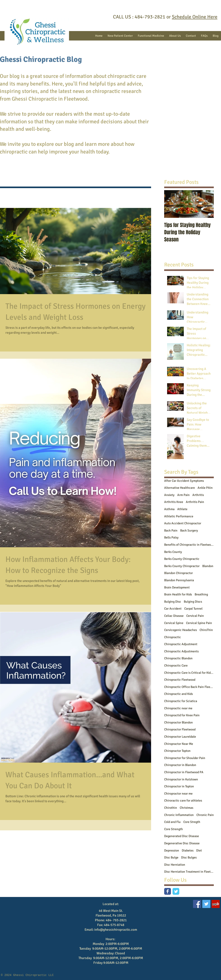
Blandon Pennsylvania (179, 580)
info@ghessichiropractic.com (116, 930)
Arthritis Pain (195, 502)
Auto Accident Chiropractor (183, 523)
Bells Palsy (171, 537)
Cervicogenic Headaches (181, 630)
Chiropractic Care (176, 666)
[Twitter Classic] (176, 891)
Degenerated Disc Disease (182, 836)
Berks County (173, 552)
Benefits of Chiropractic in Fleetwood (189, 545)
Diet (199, 850)
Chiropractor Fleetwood (180, 729)
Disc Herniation (175, 865)
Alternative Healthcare (180, 488)
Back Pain (171, 531)
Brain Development (177, 587)
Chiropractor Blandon (178, 722)
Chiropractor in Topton (179, 786)
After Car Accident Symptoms (184, 481)
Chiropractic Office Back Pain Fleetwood (189, 687)
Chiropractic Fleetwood (180, 680)
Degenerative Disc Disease (182, 843)
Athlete (182, 509)
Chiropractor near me (178, 794)
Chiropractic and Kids (178, 694)
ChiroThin (206, 630)
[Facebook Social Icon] (197, 904)
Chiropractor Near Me (179, 744)
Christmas (186, 808)
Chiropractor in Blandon (180, 765)
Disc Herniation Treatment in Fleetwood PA (189, 872)
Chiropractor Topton (177, 751)
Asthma (169, 509)
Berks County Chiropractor (182, 566)
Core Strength (174, 829)
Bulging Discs (193, 602)
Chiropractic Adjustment (181, 644)
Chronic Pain (205, 815)
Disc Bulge (171, 857)
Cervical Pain (195, 616)
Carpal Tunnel (193, 609)
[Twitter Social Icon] (206, 904)
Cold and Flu (172, 822)
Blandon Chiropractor (178, 573)
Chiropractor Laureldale (180, 737)
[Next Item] (207, 204)
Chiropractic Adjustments (181, 651)
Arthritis (198, 495)
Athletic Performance (179, 516)
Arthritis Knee (174, 502)
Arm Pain (183, 495)
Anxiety (169, 495)
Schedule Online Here (195, 17)
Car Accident (173, 609)
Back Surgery (189, 531)
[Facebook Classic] (168, 891)
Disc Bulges (189, 857)
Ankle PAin (205, 488)
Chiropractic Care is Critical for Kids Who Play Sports (189, 673)
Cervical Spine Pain (199, 623)
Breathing (201, 594)
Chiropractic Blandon (178, 658)
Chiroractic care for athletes (183, 801)
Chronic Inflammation (179, 815)
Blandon (208, 566)
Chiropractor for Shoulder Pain (185, 758)
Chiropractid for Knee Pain (182, 715)
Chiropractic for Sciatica (181, 701)
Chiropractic (173, 637)
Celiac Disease (174, 616)
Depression (172, 850)
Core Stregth (192, 822)
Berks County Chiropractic (182, 559)
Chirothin (171, 808)
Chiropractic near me (178, 708)
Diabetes (188, 850)
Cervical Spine (174, 623)
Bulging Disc (173, 602)
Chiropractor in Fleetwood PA (184, 772)
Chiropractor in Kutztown (181, 779)
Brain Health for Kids (178, 594)
